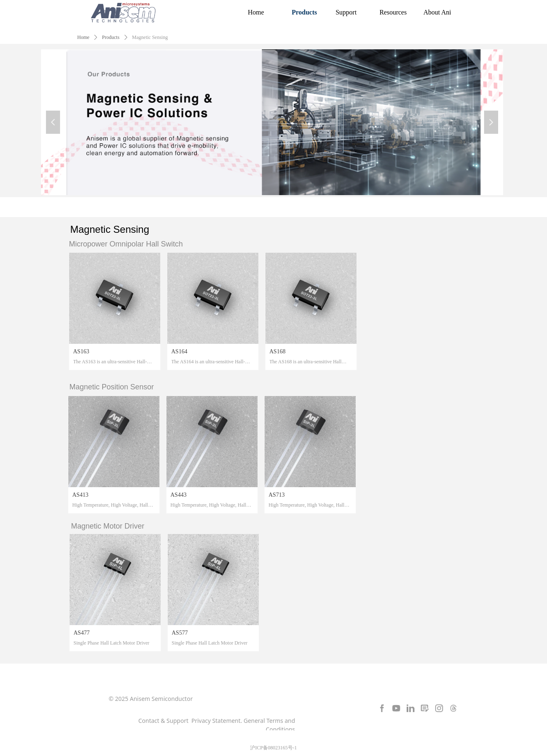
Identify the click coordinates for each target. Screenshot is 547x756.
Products (111, 37)
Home (83, 37)
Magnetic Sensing (150, 37)
